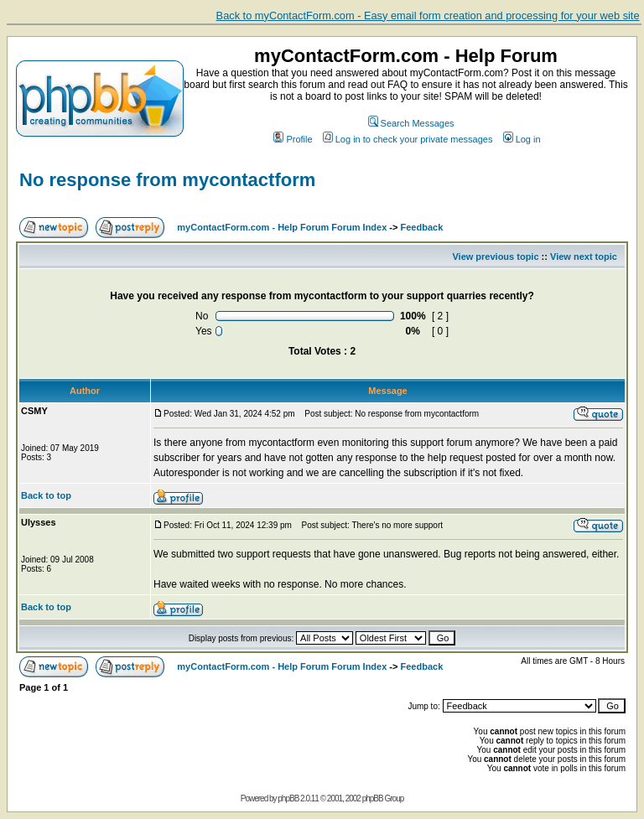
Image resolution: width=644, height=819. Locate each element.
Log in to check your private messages (408, 139)
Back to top (46, 495)
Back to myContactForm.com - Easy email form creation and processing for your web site (428, 16)
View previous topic (495, 257)
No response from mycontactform (167, 180)
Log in (522, 139)
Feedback (422, 227)
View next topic (584, 257)
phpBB (288, 798)
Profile (293, 139)
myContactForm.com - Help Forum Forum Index (282, 227)
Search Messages (411, 123)
